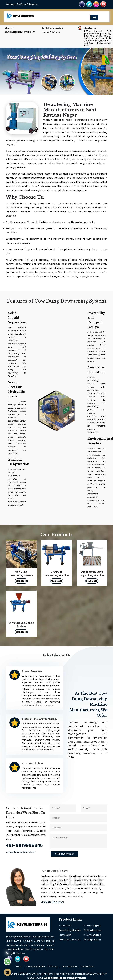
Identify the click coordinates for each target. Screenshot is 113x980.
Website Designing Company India (65, 978)
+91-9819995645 (51, 32)
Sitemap (53, 967)
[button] (8, 71)
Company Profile (36, 967)
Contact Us (87, 967)
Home (19, 967)
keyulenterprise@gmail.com (20, 32)
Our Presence (69, 967)
